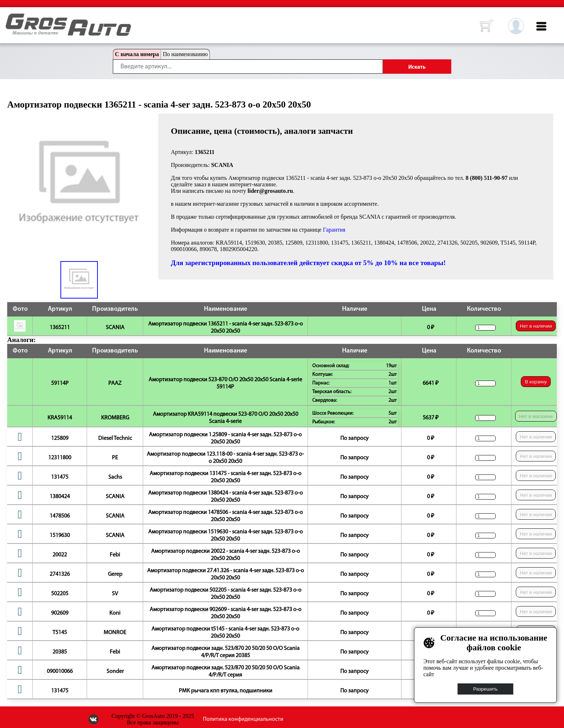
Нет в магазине (536, 416)
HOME (11, 18)
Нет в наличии (536, 326)
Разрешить (486, 689)
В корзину (536, 382)
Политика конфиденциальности (243, 719)
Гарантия (334, 230)
